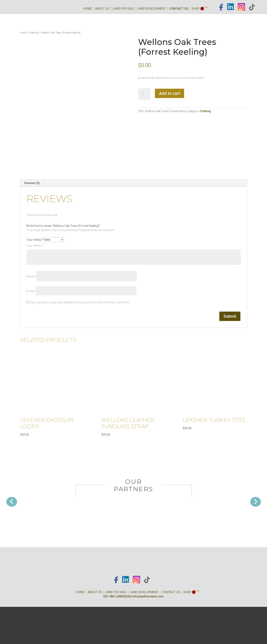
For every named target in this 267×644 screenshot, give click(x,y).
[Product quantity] (144, 94)
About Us (102, 9)
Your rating (35, 240)
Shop (196, 9)
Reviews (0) (32, 183)
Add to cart (170, 93)
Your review (35, 246)
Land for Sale (123, 9)
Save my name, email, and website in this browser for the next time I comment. (79, 302)
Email (31, 291)
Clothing (34, 33)
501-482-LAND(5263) (118, 596)
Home (88, 9)
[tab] (32, 183)
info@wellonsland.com (148, 596)
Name (31, 276)
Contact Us (179, 9)
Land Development (152, 9)
